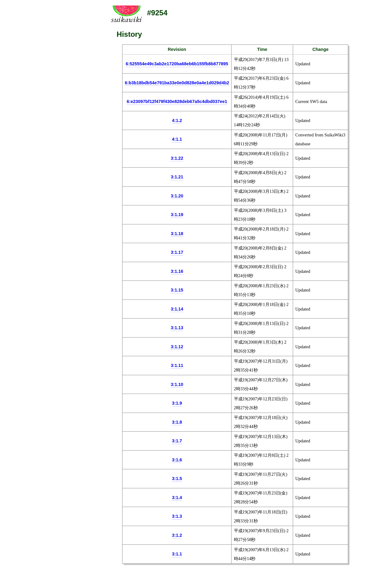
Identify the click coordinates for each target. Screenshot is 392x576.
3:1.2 (177, 535)
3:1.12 (177, 347)
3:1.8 (177, 422)
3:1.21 (177, 177)
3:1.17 (177, 252)
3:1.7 (177, 441)
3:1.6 (177, 460)
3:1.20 (177, 196)
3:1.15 (177, 290)
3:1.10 (177, 384)
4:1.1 (177, 139)
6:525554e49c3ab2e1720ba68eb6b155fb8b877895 (177, 64)
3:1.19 (177, 215)
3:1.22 (177, 158)
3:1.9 (177, 403)
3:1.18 (177, 234)
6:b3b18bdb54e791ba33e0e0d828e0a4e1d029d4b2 (177, 83)
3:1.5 (177, 479)
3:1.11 (177, 365)
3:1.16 (177, 271)
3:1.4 (177, 498)
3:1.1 (177, 554)
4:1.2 (177, 120)
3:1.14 (177, 309)
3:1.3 (177, 516)
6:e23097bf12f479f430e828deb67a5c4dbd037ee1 (177, 101)
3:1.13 (177, 328)
